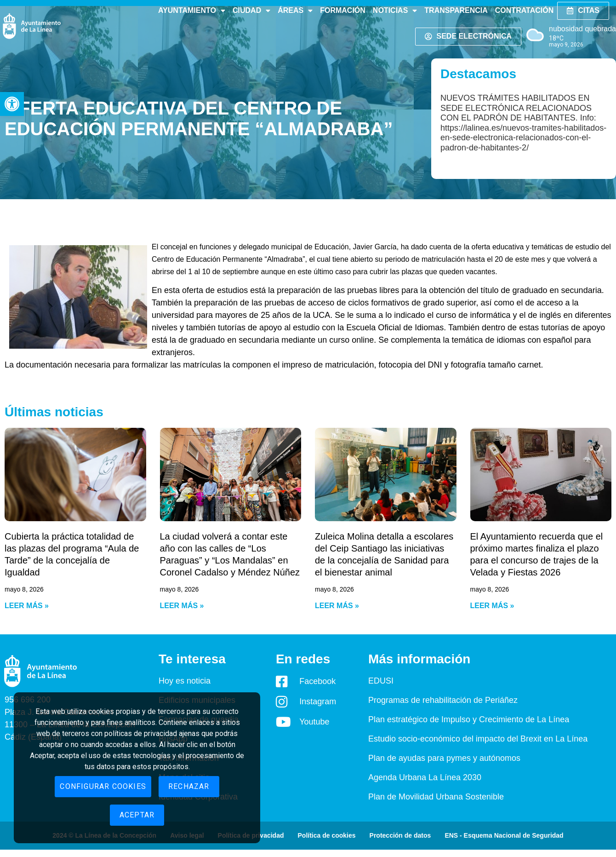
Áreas (295, 11)
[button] (12, 104)
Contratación (524, 10)
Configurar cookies (103, 786)
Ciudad (251, 11)
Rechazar (189, 786)
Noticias (395, 11)
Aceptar (137, 815)
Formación (343, 10)
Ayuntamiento (192, 11)
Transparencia (456, 10)
